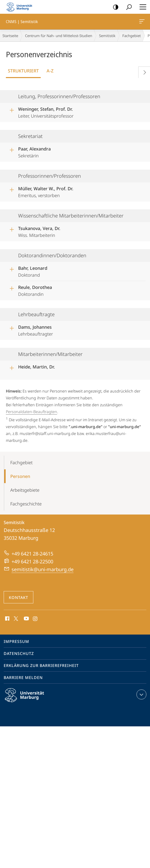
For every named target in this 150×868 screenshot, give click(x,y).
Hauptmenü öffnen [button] (141, 7)
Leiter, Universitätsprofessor (46, 112)
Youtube (26, 619)
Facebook (7, 619)
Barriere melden (23, 678)
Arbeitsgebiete (25, 490)
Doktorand (33, 271)
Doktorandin (35, 290)
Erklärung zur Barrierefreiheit (41, 665)
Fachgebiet (131, 36)
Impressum (16, 641)
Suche (127, 7)
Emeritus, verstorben (46, 191)
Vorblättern (143, 71)
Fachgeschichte (26, 504)
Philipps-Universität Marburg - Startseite (21, 7)
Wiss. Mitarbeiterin (39, 231)
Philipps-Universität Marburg (29, 699)
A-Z (50, 71)
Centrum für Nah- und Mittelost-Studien (59, 36)
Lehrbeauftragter (36, 330)
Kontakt (19, 597)
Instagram (35, 619)
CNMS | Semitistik (141, 22)
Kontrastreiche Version (114, 7)
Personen (20, 476)
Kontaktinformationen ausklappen (141, 694)
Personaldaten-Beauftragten (31, 412)
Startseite (10, 36)
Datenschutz (19, 653)
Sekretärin (34, 151)
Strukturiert (23, 71)
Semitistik (107, 36)
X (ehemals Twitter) (15, 618)
